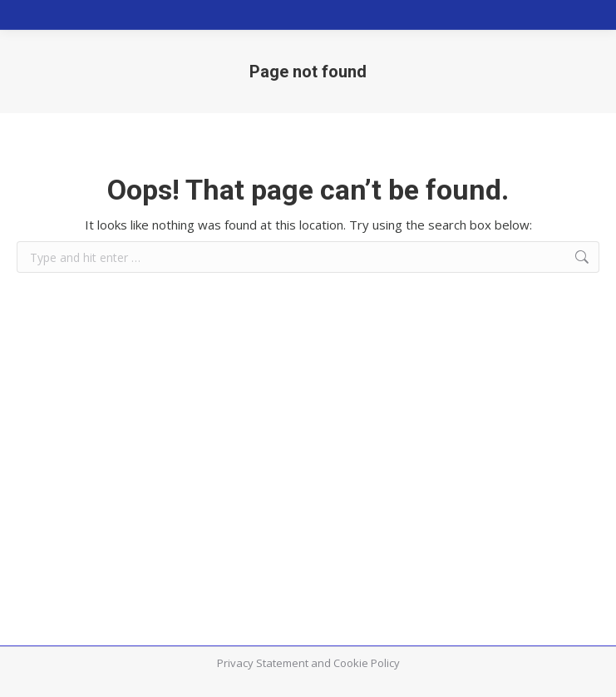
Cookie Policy (367, 663)
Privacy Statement (263, 663)
